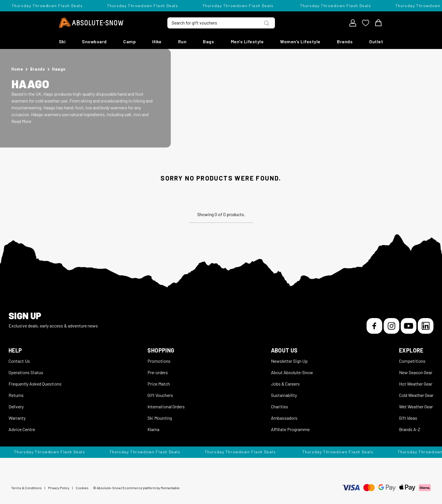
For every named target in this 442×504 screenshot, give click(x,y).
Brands (345, 41)
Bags (208, 41)
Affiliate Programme (290, 429)
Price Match (159, 384)
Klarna (153, 429)
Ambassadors (284, 418)
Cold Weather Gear (416, 395)
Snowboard (94, 41)
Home (17, 69)
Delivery (16, 406)
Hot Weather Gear (416, 384)
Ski (62, 41)
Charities (279, 406)
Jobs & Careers (285, 384)
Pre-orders (158, 372)
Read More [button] (21, 121)
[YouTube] (409, 326)
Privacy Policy (59, 488)
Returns (16, 395)
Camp (129, 41)
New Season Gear (416, 372)
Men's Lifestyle (247, 41)
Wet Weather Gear (416, 406)
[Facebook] (374, 326)
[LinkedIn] (426, 326)
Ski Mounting (160, 418)
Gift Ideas (408, 418)
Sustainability (284, 395)
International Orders (166, 406)
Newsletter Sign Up (289, 361)
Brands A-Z (410, 429)
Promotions (159, 361)
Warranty (17, 418)
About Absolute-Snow (292, 372)
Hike (157, 41)
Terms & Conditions (26, 488)
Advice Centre (22, 429)
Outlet (376, 41)
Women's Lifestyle (300, 41)
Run (182, 41)
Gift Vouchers (160, 395)
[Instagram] (391, 326)
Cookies (82, 488)
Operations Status (26, 372)
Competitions (412, 361)
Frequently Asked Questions (35, 384)
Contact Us (19, 361)
